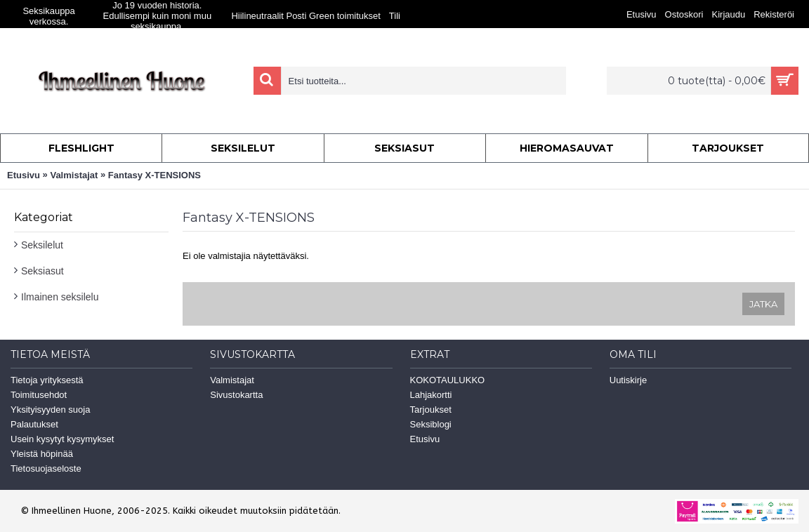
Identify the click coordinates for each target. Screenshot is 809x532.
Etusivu (24, 175)
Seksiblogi (431, 424)
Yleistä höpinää (42, 454)
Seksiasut (42, 271)
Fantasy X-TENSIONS (154, 175)
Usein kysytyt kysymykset (62, 439)
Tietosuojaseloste (46, 468)
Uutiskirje (628, 380)
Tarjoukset (431, 410)
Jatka (763, 304)
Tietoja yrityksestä (47, 380)
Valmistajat (74, 175)
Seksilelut (42, 245)
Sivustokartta (236, 395)
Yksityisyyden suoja (50, 410)
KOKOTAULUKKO (448, 380)
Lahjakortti (431, 395)
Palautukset (34, 424)
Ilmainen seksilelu (60, 297)
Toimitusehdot (39, 395)
